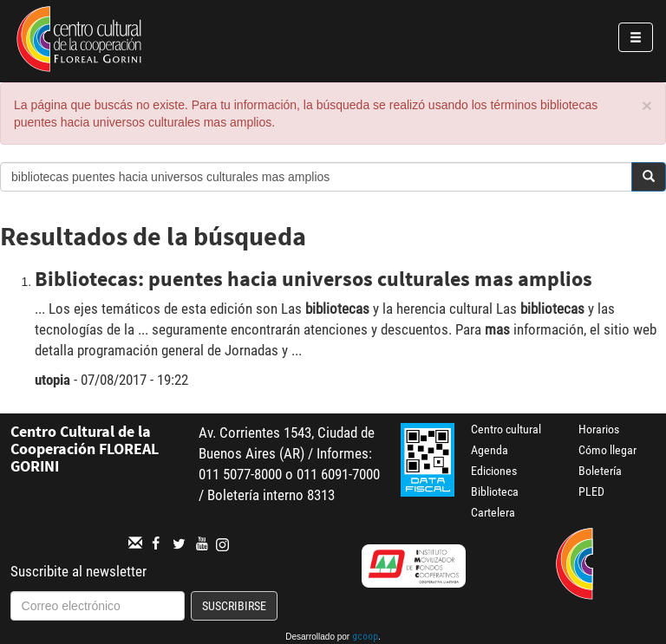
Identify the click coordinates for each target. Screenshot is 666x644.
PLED (591, 491)
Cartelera (493, 512)
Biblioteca (495, 491)
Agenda (490, 450)
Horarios (599, 429)
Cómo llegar (607, 450)
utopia (52, 380)
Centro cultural (506, 429)
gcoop (365, 638)
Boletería (600, 471)
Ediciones (494, 471)
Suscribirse (234, 606)
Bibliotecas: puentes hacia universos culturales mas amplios (313, 279)
